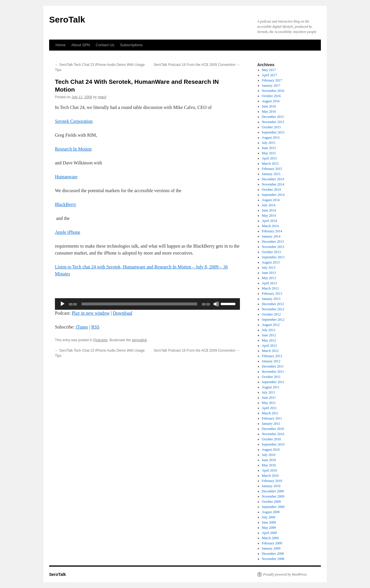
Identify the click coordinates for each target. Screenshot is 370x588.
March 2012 (270, 351)
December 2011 (273, 366)
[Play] (62, 304)
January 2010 (271, 486)
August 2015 (271, 138)
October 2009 (271, 502)
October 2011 (271, 377)
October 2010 (271, 439)
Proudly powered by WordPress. (285, 574)
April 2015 (269, 158)
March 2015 (270, 164)
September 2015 (273, 132)
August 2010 (271, 450)
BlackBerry (66, 204)
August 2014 (271, 200)
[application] (147, 304)
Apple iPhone (68, 232)
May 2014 (269, 216)
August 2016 (271, 101)
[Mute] (216, 304)
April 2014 (269, 221)
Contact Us (105, 45)
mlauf (102, 97)
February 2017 (272, 80)
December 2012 (273, 304)
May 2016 (269, 112)
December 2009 (273, 491)
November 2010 (273, 434)
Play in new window (91, 313)
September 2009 (273, 507)
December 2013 (273, 242)
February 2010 (272, 481)
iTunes (82, 327)
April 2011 (269, 408)
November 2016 (273, 91)
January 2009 (271, 548)
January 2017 (271, 86)
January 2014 (271, 236)
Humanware (66, 177)
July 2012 (269, 330)
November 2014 (273, 184)
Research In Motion (73, 149)
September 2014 (273, 195)
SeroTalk (67, 20)
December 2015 (273, 117)
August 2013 (271, 262)
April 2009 (269, 533)
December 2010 (273, 429)
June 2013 (269, 273)
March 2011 (270, 413)
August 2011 (271, 387)
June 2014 (269, 210)
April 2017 (269, 75)
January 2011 (271, 424)
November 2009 (273, 496)
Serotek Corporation (74, 121)
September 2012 (273, 320)
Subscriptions (131, 45)
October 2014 (271, 190)
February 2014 (272, 231)
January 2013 (271, 299)
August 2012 (271, 325)
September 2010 (273, 444)
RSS (95, 327)
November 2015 (273, 122)
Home (61, 45)
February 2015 (272, 169)
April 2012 (269, 346)
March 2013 (270, 288)
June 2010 (269, 460)
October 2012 (271, 314)
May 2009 (269, 528)
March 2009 (270, 538)
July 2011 (269, 392)
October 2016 (271, 96)
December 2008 (273, 554)
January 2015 (271, 174)
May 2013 (269, 278)
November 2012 (273, 309)
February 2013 (272, 294)
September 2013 (273, 257)
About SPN (81, 45)
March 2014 (270, 226)
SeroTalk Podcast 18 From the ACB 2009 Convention (197, 65)
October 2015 (271, 127)
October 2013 (271, 252)
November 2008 (273, 559)
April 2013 (269, 283)
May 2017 (269, 70)
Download (123, 313)
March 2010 (270, 476)
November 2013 (273, 247)
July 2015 (269, 143)
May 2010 (269, 465)
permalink (139, 340)
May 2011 (269, 403)
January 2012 (271, 361)
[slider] (139, 304)
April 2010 (269, 470)
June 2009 (269, 522)
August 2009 (271, 512)
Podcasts (100, 340)
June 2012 (269, 335)
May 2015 (269, 153)
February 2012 (272, 356)
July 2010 (269, 455)
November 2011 (273, 372)
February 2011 (272, 418)
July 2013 (269, 268)
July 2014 (269, 205)
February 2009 (272, 543)
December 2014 (273, 179)
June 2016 (269, 106)
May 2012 (269, 340)
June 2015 (269, 148)
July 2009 (269, 517)
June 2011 (269, 398)
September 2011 (273, 382)
